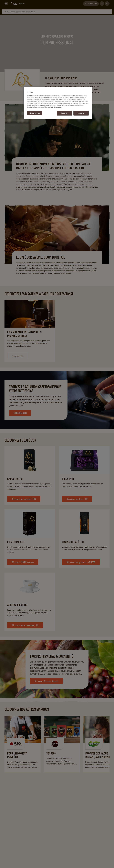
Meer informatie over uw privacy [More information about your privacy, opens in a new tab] (53, 107)
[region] (58, 103)
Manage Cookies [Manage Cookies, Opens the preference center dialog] (35, 113)
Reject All (64, 113)
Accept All (81, 113)
